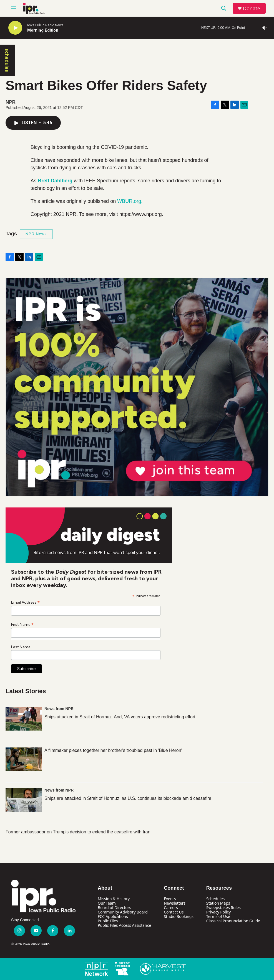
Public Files (108, 921)
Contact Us (174, 912)
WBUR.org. (130, 201)
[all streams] (266, 28)
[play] (15, 28)
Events (170, 899)
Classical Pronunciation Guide (233, 921)
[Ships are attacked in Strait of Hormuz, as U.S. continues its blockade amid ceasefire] (24, 800)
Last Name (21, 647)
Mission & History (114, 899)
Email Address (26, 602)
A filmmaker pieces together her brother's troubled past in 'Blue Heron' (113, 750)
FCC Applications (113, 916)
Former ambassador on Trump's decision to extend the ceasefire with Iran (78, 832)
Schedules (215, 899)
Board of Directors (114, 908)
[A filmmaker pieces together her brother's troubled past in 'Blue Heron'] (24, 759)
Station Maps (218, 903)
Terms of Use (218, 916)
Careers (171, 908)
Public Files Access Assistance (124, 925)
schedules (7, 60)
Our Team (107, 903)
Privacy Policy (218, 912)
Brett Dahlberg (55, 181)
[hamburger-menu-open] (14, 8)
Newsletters (175, 903)
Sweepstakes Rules (223, 908)
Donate (252, 8)
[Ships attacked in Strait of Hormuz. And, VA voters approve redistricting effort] (24, 719)
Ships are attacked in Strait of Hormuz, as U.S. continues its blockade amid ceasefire (128, 798)
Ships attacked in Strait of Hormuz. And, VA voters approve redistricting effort (120, 717)
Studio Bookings (179, 916)
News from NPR (59, 709)
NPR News (36, 234)
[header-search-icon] (224, 8)
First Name (22, 624)
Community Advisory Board (123, 912)
